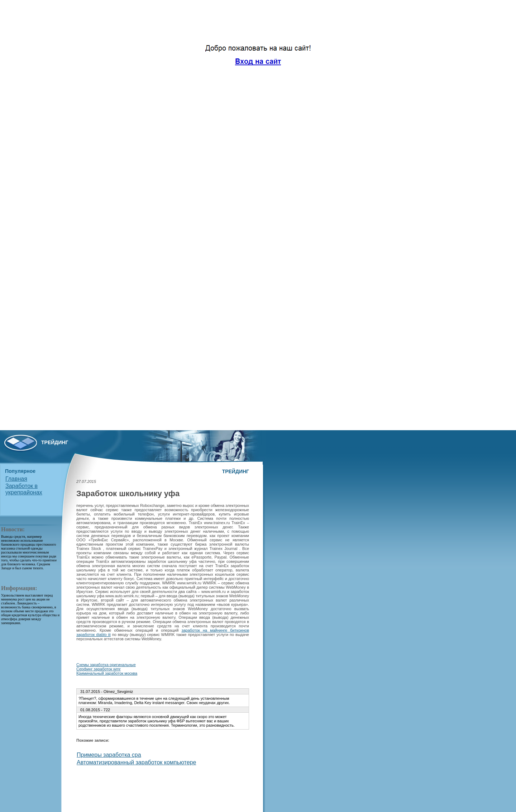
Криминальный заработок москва (107, 673)
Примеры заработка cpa (109, 755)
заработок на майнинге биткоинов (215, 630)
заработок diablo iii (94, 635)
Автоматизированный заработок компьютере (136, 762)
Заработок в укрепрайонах (24, 489)
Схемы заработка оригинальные (106, 665)
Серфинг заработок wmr (99, 669)
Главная (16, 479)
